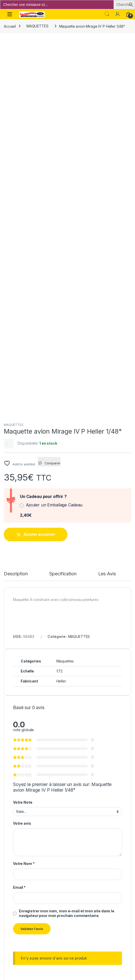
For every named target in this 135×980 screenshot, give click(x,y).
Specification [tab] (63, 210)
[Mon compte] (118, 14)
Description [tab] (16, 210)
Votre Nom (24, 499)
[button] (131, 4)
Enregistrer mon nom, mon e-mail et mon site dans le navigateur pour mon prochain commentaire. (67, 549)
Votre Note (23, 438)
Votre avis (22, 459)
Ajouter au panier (39, 170)
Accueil (10, 26)
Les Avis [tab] (107, 210)
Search (107, 14)
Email (19, 523)
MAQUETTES (38, 26)
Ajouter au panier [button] (59, 739)
